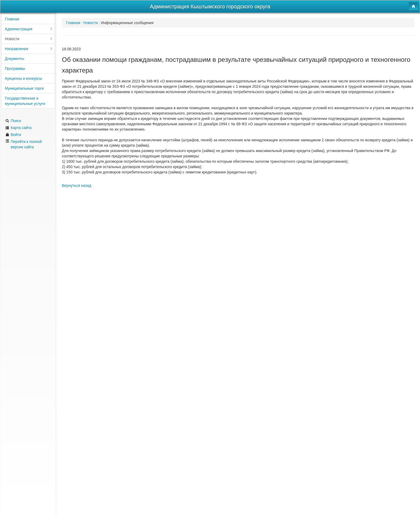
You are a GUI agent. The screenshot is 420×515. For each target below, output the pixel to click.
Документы (14, 59)
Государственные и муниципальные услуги (25, 101)
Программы (15, 69)
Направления (29, 49)
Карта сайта (18, 128)
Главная (12, 19)
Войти (13, 135)
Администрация (29, 29)
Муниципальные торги (24, 88)
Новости (29, 39)
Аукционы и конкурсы (23, 78)
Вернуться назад (77, 185)
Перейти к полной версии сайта (24, 144)
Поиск (13, 121)
